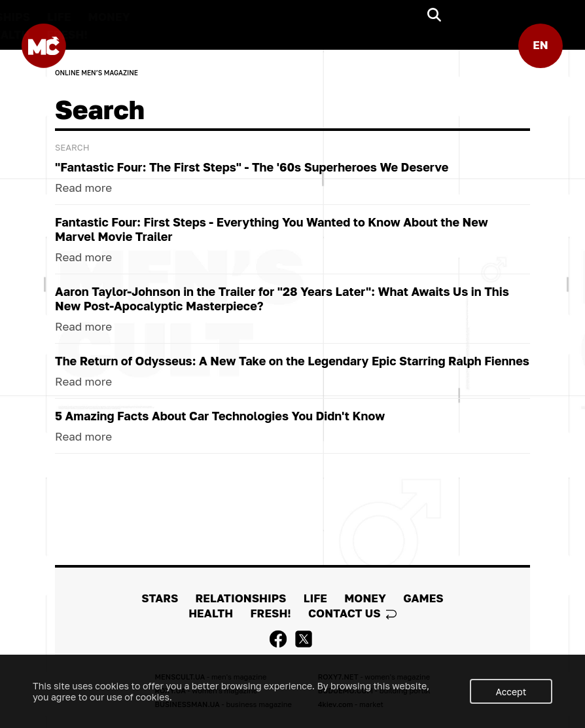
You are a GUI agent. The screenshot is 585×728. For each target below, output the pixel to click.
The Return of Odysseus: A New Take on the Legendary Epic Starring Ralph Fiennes (292, 364)
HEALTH (285, 34)
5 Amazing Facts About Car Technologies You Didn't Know (220, 419)
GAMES (225, 34)
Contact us (352, 613)
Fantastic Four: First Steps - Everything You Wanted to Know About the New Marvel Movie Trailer (272, 232)
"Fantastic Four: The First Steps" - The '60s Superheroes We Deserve (252, 170)
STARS (181, 17)
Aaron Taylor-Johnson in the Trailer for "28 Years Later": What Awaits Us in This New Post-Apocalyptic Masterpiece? (282, 302)
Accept (511, 692)
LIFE (336, 17)
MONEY (386, 17)
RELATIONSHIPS (262, 17)
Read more (83, 191)
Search (72, 151)
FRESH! (344, 34)
